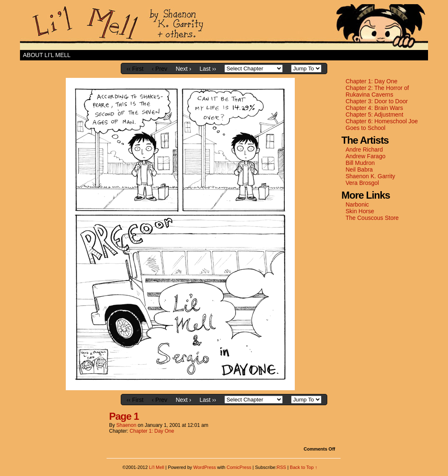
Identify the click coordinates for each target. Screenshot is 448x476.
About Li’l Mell (47, 55)
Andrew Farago (366, 156)
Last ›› (208, 69)
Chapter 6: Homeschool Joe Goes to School (382, 125)
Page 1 (124, 416)
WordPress (204, 467)
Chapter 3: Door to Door (377, 101)
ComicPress (239, 467)
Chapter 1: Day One (372, 81)
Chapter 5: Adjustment (375, 115)
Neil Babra (359, 169)
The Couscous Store (372, 218)
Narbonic (357, 204)
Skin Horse (360, 211)
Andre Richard (364, 150)
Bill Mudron (360, 163)
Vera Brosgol (362, 183)
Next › (183, 69)
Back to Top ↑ (304, 467)
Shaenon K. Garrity (370, 176)
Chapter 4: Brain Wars (374, 108)
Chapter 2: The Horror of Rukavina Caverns (377, 91)
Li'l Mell (224, 27)
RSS (281, 467)
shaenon (126, 425)
